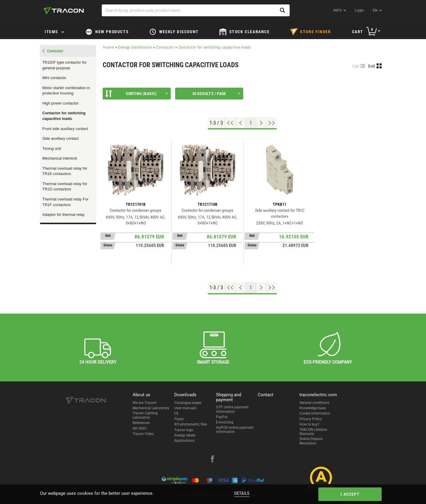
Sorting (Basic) (136, 94)
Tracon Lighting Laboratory (145, 415)
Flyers (179, 419)
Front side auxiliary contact (65, 129)
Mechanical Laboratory (151, 408)
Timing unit (52, 149)
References (141, 423)
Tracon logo (184, 430)
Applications (184, 441)
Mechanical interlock (60, 158)
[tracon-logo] (64, 11)
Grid (371, 66)
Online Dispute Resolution (311, 441)
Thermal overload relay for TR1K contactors (65, 171)
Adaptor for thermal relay (63, 215)
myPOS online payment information (235, 430)
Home (109, 47)
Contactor (165, 47)
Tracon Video (143, 434)
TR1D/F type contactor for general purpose (64, 65)
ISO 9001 (140, 428)
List (355, 66)
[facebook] (212, 460)
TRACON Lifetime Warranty (313, 432)
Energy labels (185, 435)
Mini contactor (54, 78)
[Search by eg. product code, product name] (196, 10)
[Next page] (261, 123)
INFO (337, 10)
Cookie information (315, 413)
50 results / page (216, 94)
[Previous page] (241, 123)
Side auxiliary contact (60, 138)
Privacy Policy (311, 419)
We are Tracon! (145, 403)
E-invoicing (225, 422)
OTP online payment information (232, 409)
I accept (350, 494)
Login (359, 10)
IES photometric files (191, 424)
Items (51, 32)
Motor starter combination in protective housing (66, 91)
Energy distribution (135, 47)
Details (242, 493)
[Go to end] (272, 123)
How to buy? (309, 424)
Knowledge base (313, 408)
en (375, 10)
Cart (358, 32)
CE (176, 413)
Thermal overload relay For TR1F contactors (65, 202)
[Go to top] (230, 123)
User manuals (185, 408)
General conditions (314, 403)
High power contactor (60, 103)
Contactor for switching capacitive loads (64, 116)
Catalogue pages (188, 403)
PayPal (222, 417)
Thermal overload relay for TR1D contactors (65, 187)
